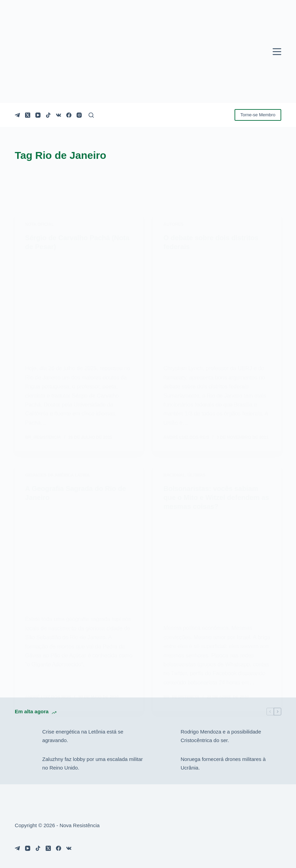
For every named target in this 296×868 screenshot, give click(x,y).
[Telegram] (17, 115)
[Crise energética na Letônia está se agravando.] (25, 736)
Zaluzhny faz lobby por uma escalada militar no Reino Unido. (93, 763)
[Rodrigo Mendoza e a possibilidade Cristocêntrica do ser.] (163, 736)
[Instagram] (79, 115)
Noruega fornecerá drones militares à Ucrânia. (223, 763)
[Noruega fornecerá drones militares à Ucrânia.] (163, 764)
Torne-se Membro (258, 115)
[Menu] (277, 52)
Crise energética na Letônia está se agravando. (83, 736)
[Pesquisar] (91, 115)
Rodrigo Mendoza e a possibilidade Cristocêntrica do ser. (221, 736)
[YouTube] (38, 115)
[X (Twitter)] (28, 115)
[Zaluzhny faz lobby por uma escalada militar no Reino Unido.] (25, 764)
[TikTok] (48, 115)
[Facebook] (69, 115)
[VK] (59, 115)
